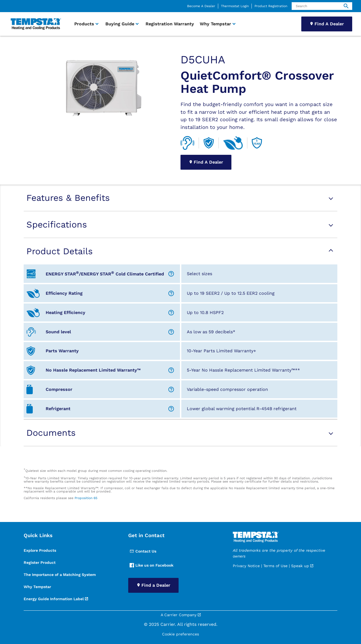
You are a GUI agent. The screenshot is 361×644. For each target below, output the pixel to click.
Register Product (40, 562)
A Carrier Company (179, 615)
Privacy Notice (246, 566)
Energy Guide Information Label (54, 599)
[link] (35, 24)
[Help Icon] (171, 274)
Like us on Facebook (151, 565)
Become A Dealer (201, 6)
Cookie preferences (180, 634)
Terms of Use (275, 566)
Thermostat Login (235, 6)
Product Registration (271, 6)
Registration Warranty (170, 24)
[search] (346, 6)
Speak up (300, 566)
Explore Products (40, 550)
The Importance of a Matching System (60, 575)
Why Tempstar (37, 587)
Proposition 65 (86, 498)
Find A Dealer (329, 24)
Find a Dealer (156, 585)
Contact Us (143, 551)
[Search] (322, 6)
